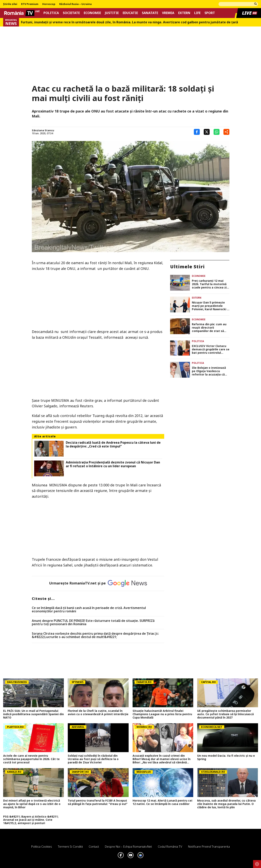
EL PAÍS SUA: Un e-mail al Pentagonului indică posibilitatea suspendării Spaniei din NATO (33, 714)
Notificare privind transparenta (209, 846)
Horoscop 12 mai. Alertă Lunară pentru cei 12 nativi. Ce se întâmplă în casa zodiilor (162, 802)
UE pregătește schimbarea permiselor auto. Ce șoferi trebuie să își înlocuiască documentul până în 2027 (225, 714)
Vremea (168, 13)
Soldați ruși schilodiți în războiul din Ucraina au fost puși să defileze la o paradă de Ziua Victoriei (93, 759)
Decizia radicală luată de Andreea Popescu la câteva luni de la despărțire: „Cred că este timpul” (113, 444)
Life (197, 13)
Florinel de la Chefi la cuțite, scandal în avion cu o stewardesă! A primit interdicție (98, 713)
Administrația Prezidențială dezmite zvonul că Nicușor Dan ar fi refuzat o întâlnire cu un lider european (113, 464)
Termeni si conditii (70, 846)
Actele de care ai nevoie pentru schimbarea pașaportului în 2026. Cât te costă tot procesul (31, 759)
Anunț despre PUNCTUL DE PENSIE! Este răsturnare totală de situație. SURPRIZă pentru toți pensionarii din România (93, 623)
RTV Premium (30, 4)
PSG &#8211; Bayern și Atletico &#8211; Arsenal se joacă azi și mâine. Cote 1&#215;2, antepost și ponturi (31, 820)
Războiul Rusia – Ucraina (75, 4)
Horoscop (49, 4)
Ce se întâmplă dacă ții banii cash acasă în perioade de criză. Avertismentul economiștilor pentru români (89, 610)
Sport (210, 13)
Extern (184, 13)
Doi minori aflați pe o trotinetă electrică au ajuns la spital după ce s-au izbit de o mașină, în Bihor (32, 804)
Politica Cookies (42, 846)
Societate (71, 13)
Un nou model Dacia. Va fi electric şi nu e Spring (226, 757)
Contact (94, 846)
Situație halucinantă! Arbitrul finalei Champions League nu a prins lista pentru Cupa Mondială (162, 714)
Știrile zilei (10, 4)
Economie (92, 13)
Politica (51, 13)
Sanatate (150, 13)
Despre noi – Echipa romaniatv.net (128, 846)
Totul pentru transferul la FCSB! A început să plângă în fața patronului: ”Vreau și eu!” (98, 802)
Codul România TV (170, 846)
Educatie (130, 13)
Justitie (112, 13)
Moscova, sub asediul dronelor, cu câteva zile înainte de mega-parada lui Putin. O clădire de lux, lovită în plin (226, 804)
